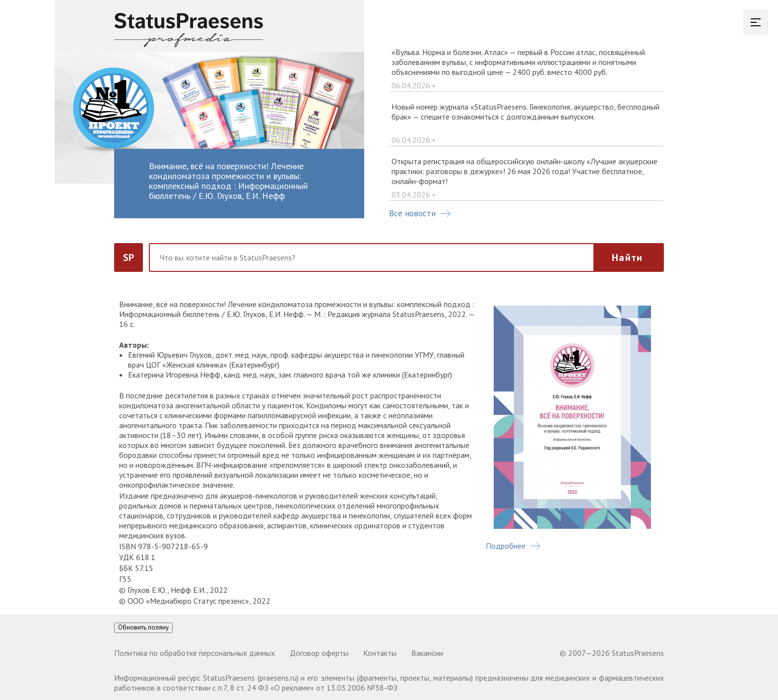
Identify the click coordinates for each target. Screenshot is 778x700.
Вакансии (427, 653)
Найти (627, 257)
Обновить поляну (143, 627)
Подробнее (513, 546)
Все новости (420, 213)
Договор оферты (319, 653)
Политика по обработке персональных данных (194, 653)
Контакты (380, 653)
